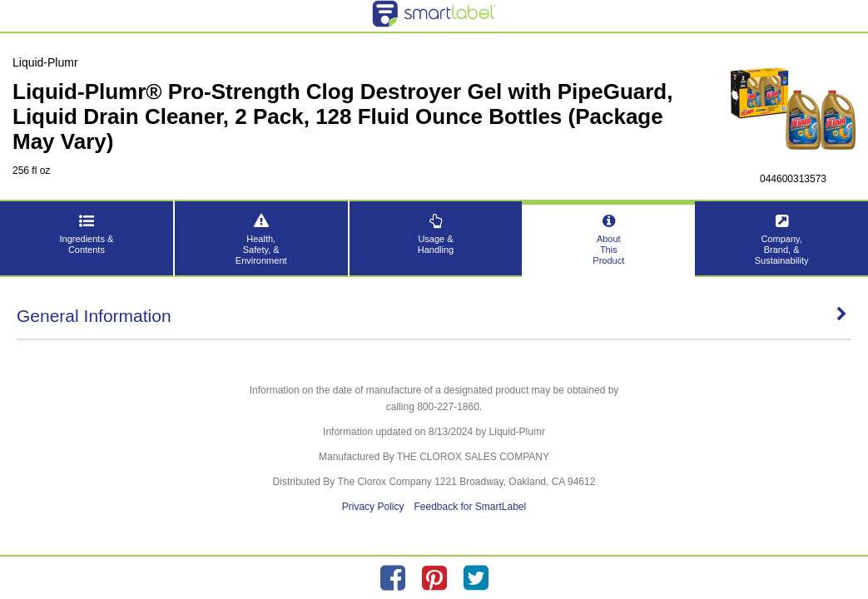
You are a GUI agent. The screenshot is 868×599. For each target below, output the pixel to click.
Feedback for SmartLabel (470, 507)
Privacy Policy (373, 507)
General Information (432, 316)
